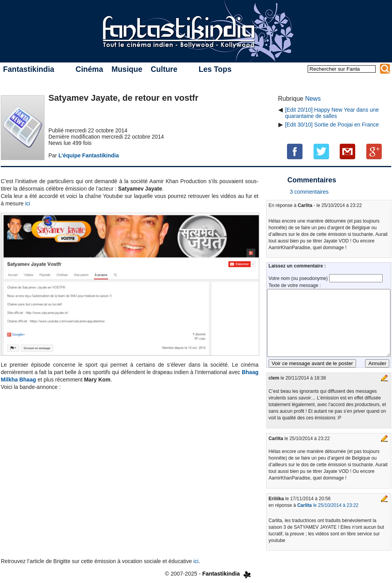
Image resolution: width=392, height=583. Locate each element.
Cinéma (89, 69)
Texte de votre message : (295, 285)
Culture (164, 69)
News (313, 99)
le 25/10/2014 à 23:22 (328, 505)
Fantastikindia (29, 69)
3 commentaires (309, 192)
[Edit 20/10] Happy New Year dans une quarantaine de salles (332, 113)
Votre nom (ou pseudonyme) (299, 278)
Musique (127, 69)
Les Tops (215, 69)
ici (28, 203)
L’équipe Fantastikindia (89, 155)
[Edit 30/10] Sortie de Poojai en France (332, 125)
